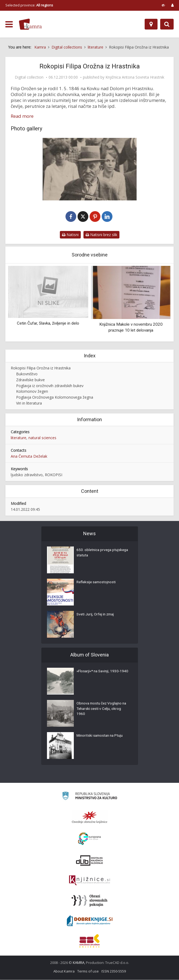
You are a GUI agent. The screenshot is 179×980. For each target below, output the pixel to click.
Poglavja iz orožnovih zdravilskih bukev (50, 386)
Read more (22, 116)
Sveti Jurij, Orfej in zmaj (96, 615)
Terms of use (88, 971)
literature (19, 438)
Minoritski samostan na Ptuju (101, 736)
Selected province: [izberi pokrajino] (29, 5)
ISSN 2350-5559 (114, 971)
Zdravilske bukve (30, 380)
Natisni (70, 235)
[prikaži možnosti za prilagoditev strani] (163, 5)
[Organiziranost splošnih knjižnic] (90, 817)
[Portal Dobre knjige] (90, 921)
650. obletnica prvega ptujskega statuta (95, 553)
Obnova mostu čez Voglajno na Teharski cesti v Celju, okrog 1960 (103, 710)
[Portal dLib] (90, 861)
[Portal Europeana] (90, 839)
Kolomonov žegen (32, 392)
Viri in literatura (29, 403)
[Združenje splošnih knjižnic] (90, 941)
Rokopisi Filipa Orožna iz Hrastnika (41, 368)
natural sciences (42, 438)
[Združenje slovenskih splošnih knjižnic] (90, 881)
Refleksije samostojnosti (97, 583)
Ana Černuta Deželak (29, 456)
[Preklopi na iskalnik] (167, 24)
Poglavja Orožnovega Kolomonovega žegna (55, 397)
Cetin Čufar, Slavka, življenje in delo (48, 324)
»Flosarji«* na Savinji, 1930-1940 (99, 675)
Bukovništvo (27, 374)
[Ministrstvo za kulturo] (90, 797)
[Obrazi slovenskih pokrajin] (90, 901)
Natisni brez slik (101, 235)
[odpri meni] (9, 24)
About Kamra (64, 971)
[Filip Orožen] (90, 169)
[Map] (151, 24)
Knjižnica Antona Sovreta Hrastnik (135, 77)
